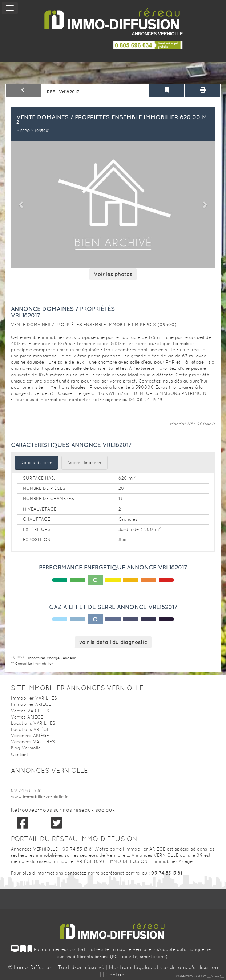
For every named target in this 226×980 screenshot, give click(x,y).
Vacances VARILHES (33, 742)
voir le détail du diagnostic (113, 642)
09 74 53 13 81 (26, 791)
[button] (22, 204)
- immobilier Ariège (172, 861)
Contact (20, 755)
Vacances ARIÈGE (30, 736)
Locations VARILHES (33, 723)
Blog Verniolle (26, 748)
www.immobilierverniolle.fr (39, 797)
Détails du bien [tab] (36, 463)
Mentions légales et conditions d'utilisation (164, 967)
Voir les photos (113, 274)
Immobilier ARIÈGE (31, 704)
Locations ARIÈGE (30, 729)
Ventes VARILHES (30, 711)
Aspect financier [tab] (84, 463)
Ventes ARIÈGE (27, 717)
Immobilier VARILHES (34, 698)
